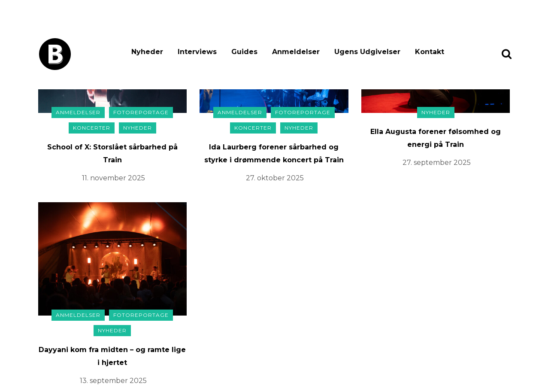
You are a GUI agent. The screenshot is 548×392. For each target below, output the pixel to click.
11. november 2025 (114, 178)
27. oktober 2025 (275, 178)
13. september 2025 (113, 381)
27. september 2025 (437, 163)
